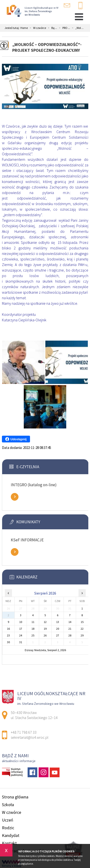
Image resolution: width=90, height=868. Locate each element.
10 (21, 622)
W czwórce (37, 28)
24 (21, 635)
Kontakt (9, 843)
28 (70, 635)
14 (70, 622)
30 (8, 642)
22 (82, 629)
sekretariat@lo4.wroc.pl (67, 5)
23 (8, 635)
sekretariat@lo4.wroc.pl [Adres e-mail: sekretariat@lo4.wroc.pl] (30, 737)
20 (58, 629)
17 (21, 629)
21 (70, 629)
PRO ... (64, 28)
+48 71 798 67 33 (80, 6)
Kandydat (11, 835)
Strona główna (15, 797)
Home (24, 28)
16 (8, 629)
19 (45, 629)
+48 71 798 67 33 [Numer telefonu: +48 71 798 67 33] (24, 732)
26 (45, 635)
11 (33, 622)
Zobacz (15, 497)
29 (82, 635)
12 (45, 622)
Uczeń (8, 820)
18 (33, 629)
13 (58, 622)
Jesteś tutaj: (12, 28)
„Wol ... (77, 28)
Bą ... (52, 28)
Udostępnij (16, 439)
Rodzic (8, 828)
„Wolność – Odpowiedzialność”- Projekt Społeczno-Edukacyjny (47, 47)
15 (82, 622)
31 (21, 642)
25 (33, 635)
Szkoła (8, 805)
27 (58, 635)
